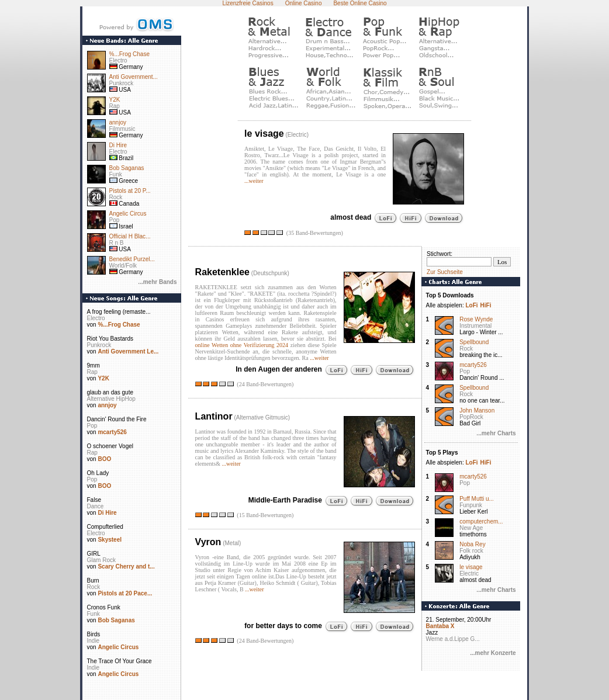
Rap (115, 106)
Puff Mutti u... (477, 499)
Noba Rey (472, 544)
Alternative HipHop (111, 399)
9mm (94, 365)
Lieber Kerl (473, 512)
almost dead (351, 217)
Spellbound (474, 342)
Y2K (115, 100)
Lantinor (214, 416)
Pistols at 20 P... (130, 191)
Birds (94, 634)
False (94, 500)
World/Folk (123, 266)
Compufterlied (105, 527)
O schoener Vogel (110, 446)
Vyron (208, 542)
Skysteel (110, 540)
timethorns (473, 534)
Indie (94, 641)
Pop (115, 220)
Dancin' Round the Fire (117, 419)
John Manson (477, 410)
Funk (116, 174)
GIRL (94, 554)
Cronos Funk (104, 607)
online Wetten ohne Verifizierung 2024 (242, 345)
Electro (118, 60)
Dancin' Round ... (482, 378)
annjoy (118, 122)
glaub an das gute (110, 392)
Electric (297, 135)
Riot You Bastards (110, 339)
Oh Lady (98, 473)
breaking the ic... (481, 355)
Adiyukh (470, 557)
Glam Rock (101, 560)
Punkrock (122, 83)
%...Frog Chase (129, 54)
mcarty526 (112, 432)
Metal (231, 543)
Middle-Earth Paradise (285, 500)
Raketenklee (222, 272)
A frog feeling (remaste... (119, 312)
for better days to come (283, 625)
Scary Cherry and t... (126, 566)
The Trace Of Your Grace (120, 661)
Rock (116, 197)
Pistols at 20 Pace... (125, 593)
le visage (264, 134)
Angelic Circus (128, 214)
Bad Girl (470, 423)
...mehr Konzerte (493, 653)
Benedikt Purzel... (132, 259)
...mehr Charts (496, 433)
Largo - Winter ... (481, 332)
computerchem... (481, 521)
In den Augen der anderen (279, 369)
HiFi (486, 305)
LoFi (471, 305)
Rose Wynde (476, 319)
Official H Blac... (130, 236)
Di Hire (118, 145)
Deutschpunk (270, 273)
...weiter (254, 181)
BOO (104, 459)
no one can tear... (482, 401)
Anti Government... (134, 77)
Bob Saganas (127, 168)
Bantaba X (440, 626)
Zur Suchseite (445, 272)
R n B (117, 243)
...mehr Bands (157, 282)
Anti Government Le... (128, 351)
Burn (93, 581)
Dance (96, 506)
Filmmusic (122, 129)
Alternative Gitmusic (262, 417)
